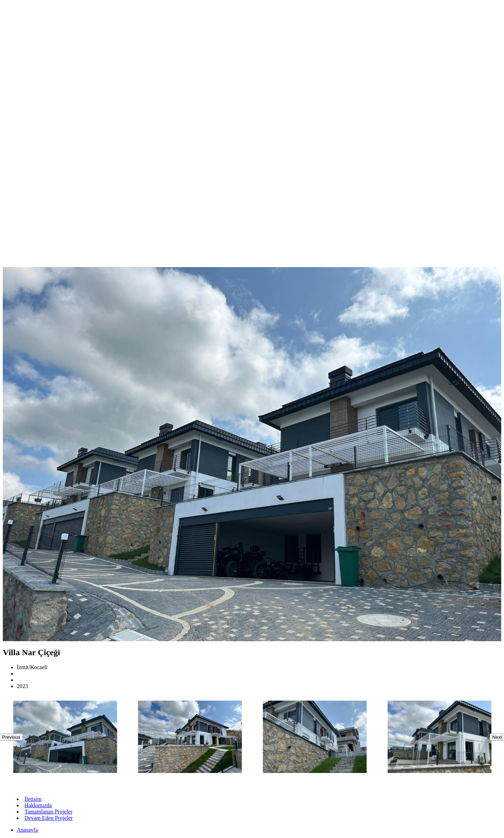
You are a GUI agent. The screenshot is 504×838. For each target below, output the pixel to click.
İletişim (33, 799)
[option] (65, 737)
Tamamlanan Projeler (48, 812)
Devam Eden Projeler (49, 818)
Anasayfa (27, 830)
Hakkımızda (38, 805)
